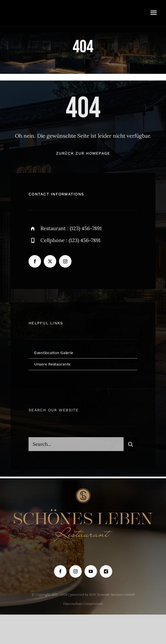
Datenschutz (73, 604)
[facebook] (35, 261)
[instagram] (65, 261)
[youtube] (91, 571)
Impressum (94, 604)
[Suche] (131, 446)
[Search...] (76, 446)
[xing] (106, 571)
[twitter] (50, 261)
